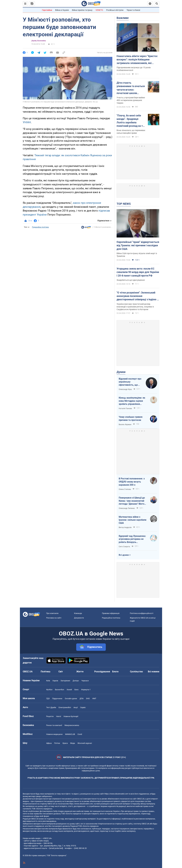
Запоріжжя (65, 681)
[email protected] (56, 848)
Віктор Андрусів (125, 527)
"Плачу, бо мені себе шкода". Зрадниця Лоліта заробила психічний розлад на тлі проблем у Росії (131, 121)
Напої (59, 716)
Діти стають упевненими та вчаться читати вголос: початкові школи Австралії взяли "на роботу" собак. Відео (131, 88)
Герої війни (47, 10)
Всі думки (124, 555)
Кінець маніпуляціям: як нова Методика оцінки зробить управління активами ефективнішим (132, 401)
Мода (73, 743)
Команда (78, 613)
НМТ (94, 698)
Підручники (57, 698)
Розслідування (102, 672)
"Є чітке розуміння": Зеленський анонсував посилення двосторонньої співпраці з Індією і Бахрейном (137, 296)
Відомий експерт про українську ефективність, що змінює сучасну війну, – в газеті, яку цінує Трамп (130, 382)
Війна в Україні (62, 10)
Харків (55, 681)
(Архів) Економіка (39, 41)
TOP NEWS (124, 204)
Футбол (49, 690)
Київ (48, 681)
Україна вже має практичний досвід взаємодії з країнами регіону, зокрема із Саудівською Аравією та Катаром (135, 307)
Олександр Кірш (125, 389)
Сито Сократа (124, 547)
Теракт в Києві (133, 10)
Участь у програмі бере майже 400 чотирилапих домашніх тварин (131, 100)
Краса (65, 743)
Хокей (69, 690)
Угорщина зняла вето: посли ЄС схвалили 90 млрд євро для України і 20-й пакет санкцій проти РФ (138, 272)
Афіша (49, 743)
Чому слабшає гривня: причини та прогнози (131, 418)
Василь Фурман (125, 425)
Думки (121, 372)
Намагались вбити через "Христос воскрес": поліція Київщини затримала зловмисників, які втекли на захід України (137, 60)
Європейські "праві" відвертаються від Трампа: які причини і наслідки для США (138, 245)
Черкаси (85, 681)
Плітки (57, 743)
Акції (76, 707)
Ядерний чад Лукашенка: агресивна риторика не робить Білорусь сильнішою (132, 539)
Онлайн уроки (71, 698)
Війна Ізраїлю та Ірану (82, 10)
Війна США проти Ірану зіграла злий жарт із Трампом (137, 255)
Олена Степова (125, 489)
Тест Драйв (51, 707)
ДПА (82, 698)
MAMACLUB (70, 734)
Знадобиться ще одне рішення (131, 280)
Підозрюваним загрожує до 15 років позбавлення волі (134, 69)
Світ (61, 672)
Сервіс (83, 707)
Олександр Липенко (127, 508)
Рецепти (50, 716)
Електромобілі (65, 707)
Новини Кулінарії (71, 716)
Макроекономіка (72, 725)
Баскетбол (60, 690)
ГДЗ (48, 698)
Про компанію (52, 613)
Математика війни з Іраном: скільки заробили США (133, 520)
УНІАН (27, 122)
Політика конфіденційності (142, 613)
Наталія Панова (125, 408)
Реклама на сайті (54, 618)
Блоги (115, 672)
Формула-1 (86, 690)
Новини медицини (54, 734)
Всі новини (154, 672)
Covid (80, 734)
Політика (45, 672)
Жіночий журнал (85, 743)
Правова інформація (111, 613)
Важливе (123, 18)
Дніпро (76, 681)
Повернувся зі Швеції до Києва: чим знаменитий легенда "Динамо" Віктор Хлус (132, 501)
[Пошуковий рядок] (157, 4)
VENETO (99, 10)
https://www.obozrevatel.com (116, 794)
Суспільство (136, 672)
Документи (79, 618)
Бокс (77, 690)
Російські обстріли (115, 10)
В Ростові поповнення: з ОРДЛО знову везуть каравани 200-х (132, 482)
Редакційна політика (40, 227)
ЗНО (88, 698)
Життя (80, 672)
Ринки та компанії (54, 725)
